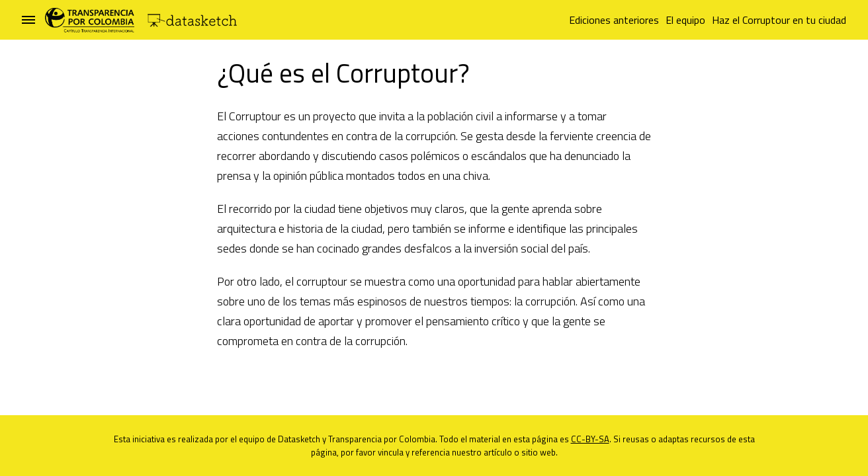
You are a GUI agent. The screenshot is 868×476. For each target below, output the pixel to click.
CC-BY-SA (590, 439)
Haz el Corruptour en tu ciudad (779, 20)
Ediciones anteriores (614, 20)
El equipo (685, 20)
